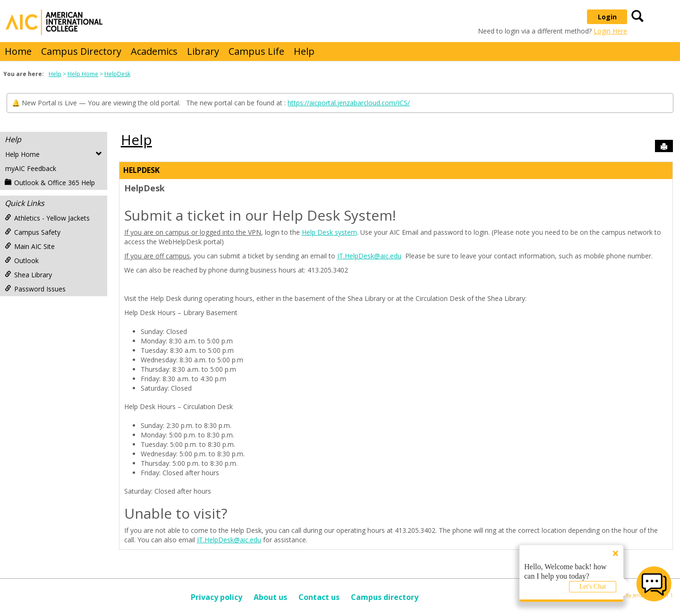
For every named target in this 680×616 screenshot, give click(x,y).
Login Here (610, 31)
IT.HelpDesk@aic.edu (369, 256)
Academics (154, 51)
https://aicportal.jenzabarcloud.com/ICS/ (349, 103)
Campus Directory (81, 51)
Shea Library (28, 275)
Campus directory (385, 597)
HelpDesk (117, 74)
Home (18, 51)
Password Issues (35, 289)
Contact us (319, 597)
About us (270, 597)
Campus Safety (33, 232)
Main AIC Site (30, 246)
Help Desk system (329, 232)
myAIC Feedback (31, 168)
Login (607, 17)
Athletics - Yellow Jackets (47, 218)
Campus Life (256, 51)
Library (203, 51)
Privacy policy (217, 597)
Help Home (83, 74)
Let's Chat (593, 586)
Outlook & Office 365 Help (50, 183)
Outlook (22, 261)
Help (304, 51)
